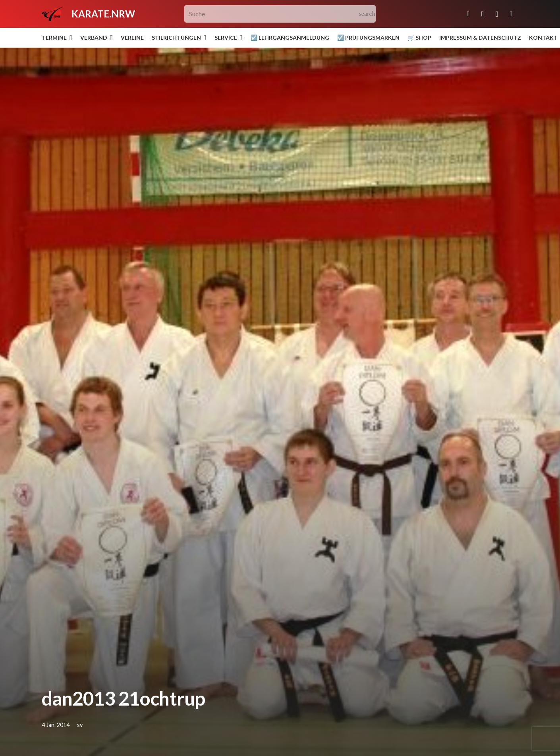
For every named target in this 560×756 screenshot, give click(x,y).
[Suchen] (367, 14)
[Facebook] (483, 14)
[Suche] (280, 14)
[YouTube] (511, 14)
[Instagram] (497, 14)
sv (80, 725)
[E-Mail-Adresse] (468, 14)
